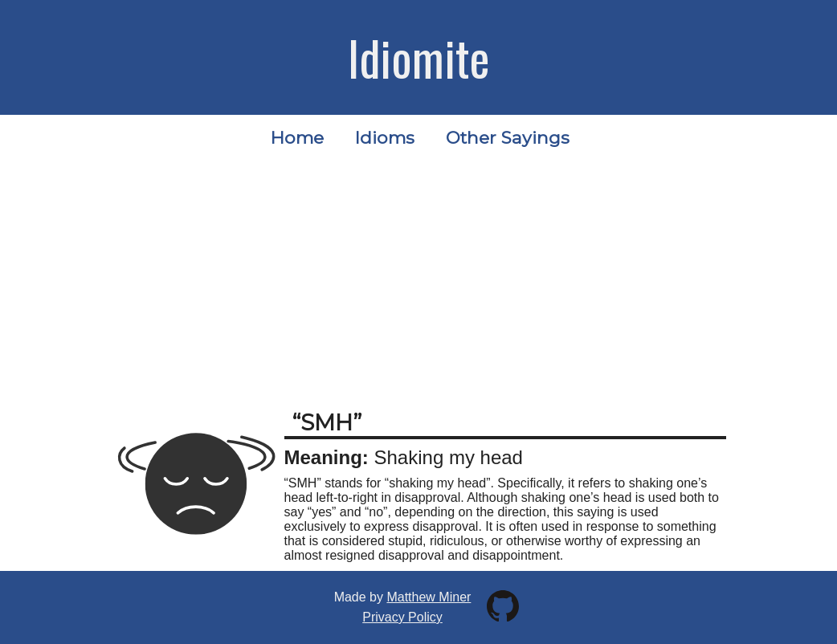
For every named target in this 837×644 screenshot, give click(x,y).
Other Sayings (508, 137)
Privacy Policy (402, 617)
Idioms (385, 137)
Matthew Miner (429, 597)
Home (297, 137)
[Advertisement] (418, 280)
